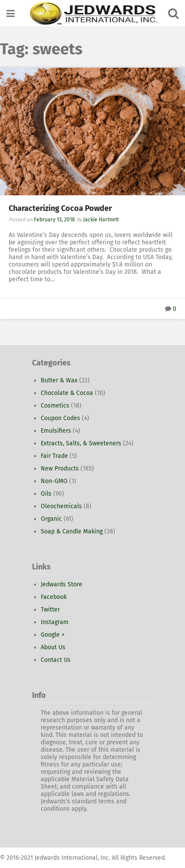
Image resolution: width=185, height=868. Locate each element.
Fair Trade (54, 456)
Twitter (50, 610)
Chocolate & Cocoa (67, 393)
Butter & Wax (59, 380)
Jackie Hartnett (101, 220)
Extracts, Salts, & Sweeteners (81, 443)
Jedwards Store (62, 584)
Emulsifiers (56, 431)
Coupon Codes (60, 418)
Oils (46, 494)
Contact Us (56, 660)
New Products (60, 469)
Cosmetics (55, 406)
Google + (53, 635)
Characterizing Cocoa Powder (60, 208)
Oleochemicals (61, 506)
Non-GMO (54, 481)
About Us (53, 647)
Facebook (54, 597)
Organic (51, 519)
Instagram (55, 622)
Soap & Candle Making (72, 531)
